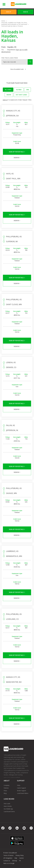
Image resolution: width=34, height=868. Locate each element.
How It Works (8, 806)
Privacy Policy (20, 855)
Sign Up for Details (17, 152)
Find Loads (7, 804)
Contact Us (7, 861)
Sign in (25, 12)
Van (28, 90)
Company (7, 785)
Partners (6, 788)
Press (5, 791)
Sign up (5, 100)
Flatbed (19, 90)
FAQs (19, 785)
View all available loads (17, 69)
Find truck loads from (10, 58)
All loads (8, 90)
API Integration (8, 858)
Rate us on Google (9, 863)
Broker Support (22, 791)
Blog (5, 793)
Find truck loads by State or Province (12, 26)
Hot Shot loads (21, 95)
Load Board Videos (23, 793)
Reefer (9, 95)
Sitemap (15, 861)
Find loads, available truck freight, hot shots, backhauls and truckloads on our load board (14, 23)
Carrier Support (21, 788)
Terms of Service (8, 855)
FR (20, 861)
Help (16, 858)
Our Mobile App (8, 809)
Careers (21, 858)
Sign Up (8, 12)
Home (3, 21)
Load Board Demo (9, 811)
